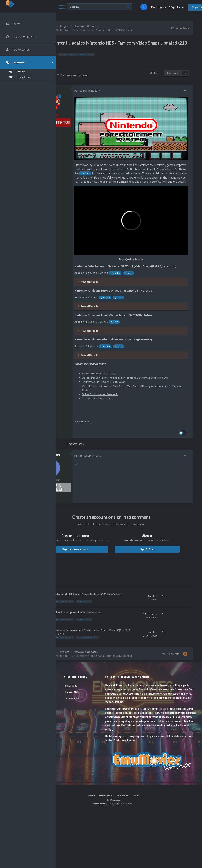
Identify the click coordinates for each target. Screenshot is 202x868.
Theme (107, 797)
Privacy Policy (122, 797)
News (65, 680)
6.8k (81, 132)
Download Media (97, 686)
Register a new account (99, 536)
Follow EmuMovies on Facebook (133, 377)
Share (154, 73)
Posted (118, 91)
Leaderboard (68, 692)
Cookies (151, 797)
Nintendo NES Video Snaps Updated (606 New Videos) (99, 602)
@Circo (161, 251)
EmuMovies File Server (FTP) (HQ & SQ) (137, 364)
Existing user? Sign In (168, 7)
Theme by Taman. (142, 805)
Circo (82, 71)
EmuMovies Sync (97, 692)
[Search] (99, 7)
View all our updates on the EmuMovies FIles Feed (144, 369)
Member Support (70, 698)
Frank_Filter (82, 437)
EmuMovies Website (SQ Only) (132, 352)
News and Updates (109, 75)
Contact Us (67, 704)
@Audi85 (179, 156)
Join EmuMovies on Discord (130, 381)
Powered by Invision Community (121, 805)
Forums (66, 686)
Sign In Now (155, 532)
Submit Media (95, 680)
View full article (114, 404)
